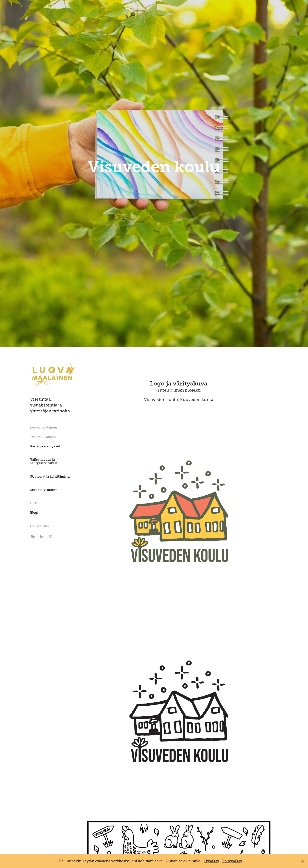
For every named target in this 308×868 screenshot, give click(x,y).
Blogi (34, 513)
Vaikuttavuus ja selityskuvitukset (44, 461)
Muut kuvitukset (43, 490)
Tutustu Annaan (43, 437)
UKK (34, 503)
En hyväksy (232, 861)
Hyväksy (212, 861)
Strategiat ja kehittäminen (51, 477)
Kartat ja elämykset (45, 446)
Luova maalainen (44, 428)
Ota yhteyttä (40, 526)
